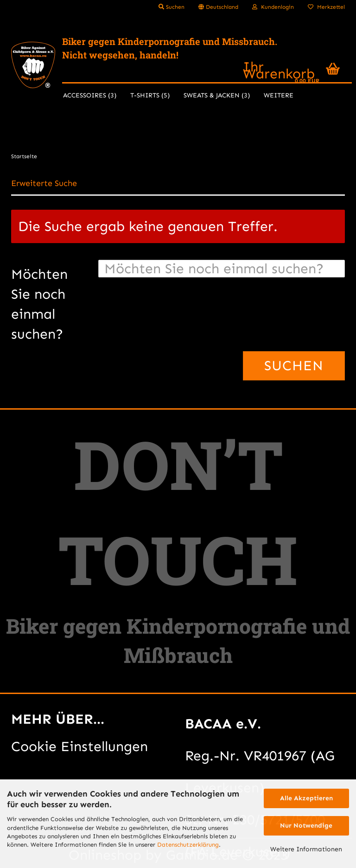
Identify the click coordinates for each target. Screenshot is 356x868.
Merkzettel (326, 7)
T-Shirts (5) (150, 95)
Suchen (172, 7)
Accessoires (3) (90, 95)
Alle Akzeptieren (306, 798)
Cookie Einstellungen (79, 746)
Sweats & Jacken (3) (217, 95)
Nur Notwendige (306, 826)
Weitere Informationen (306, 849)
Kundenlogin (273, 7)
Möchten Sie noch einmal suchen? (39, 304)
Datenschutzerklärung (188, 845)
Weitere (279, 95)
